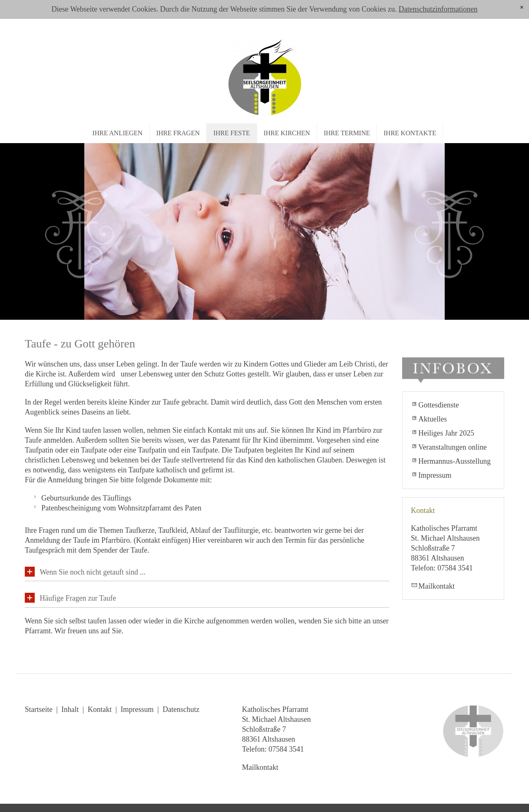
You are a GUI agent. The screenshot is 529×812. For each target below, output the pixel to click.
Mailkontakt (436, 586)
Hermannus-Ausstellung (454, 461)
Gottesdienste (438, 405)
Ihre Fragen (178, 133)
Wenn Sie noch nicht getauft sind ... (93, 572)
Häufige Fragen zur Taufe (78, 598)
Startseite (39, 709)
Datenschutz (181, 709)
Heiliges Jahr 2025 (446, 433)
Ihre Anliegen (118, 133)
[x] (522, 8)
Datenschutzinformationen (438, 9)
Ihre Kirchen (287, 133)
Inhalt (70, 709)
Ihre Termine (347, 133)
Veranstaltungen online (452, 447)
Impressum (435, 475)
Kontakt (100, 709)
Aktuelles (432, 419)
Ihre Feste (231, 133)
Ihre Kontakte (410, 133)
